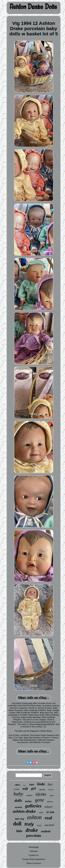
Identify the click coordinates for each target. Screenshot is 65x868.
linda (41, 784)
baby (18, 794)
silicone (51, 790)
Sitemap (34, 851)
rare (32, 784)
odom (52, 795)
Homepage (34, 847)
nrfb (25, 789)
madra (29, 795)
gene (39, 800)
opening (18, 807)
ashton (34, 817)
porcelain (34, 836)
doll (17, 824)
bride (50, 812)
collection (42, 790)
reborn (48, 807)
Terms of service (34, 863)
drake (32, 830)
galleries (33, 806)
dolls (18, 801)
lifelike (41, 794)
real (48, 818)
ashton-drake (24, 811)
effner (18, 785)
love (25, 785)
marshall (49, 825)
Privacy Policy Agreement (34, 859)
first (50, 784)
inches (28, 801)
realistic (46, 831)
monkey (17, 789)
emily (39, 825)
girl (33, 788)
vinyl (41, 812)
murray (20, 819)
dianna (50, 801)
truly (29, 824)
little (19, 831)
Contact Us (34, 855)
